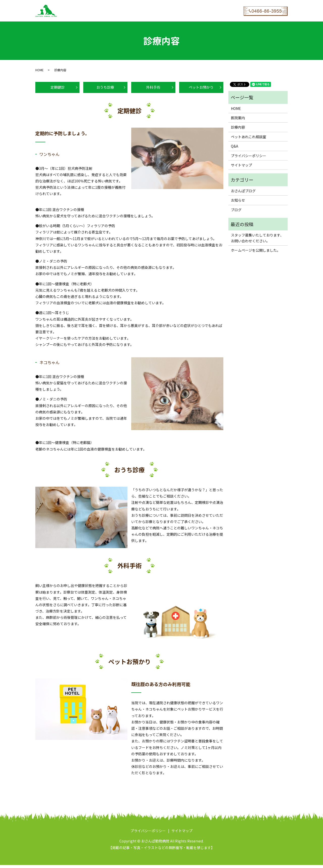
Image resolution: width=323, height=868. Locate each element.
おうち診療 (105, 89)
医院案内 (80, 10)
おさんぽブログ (171, 10)
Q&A (151, 10)
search (209, 11)
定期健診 (58, 89)
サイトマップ (241, 165)
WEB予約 (194, 10)
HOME (64, 10)
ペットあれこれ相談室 (126, 10)
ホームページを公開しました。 (256, 250)
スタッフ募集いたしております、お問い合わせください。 (257, 238)
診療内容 (99, 10)
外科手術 (153, 89)
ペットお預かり (201, 89)
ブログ (236, 210)
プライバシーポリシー (249, 156)
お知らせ (238, 200)
